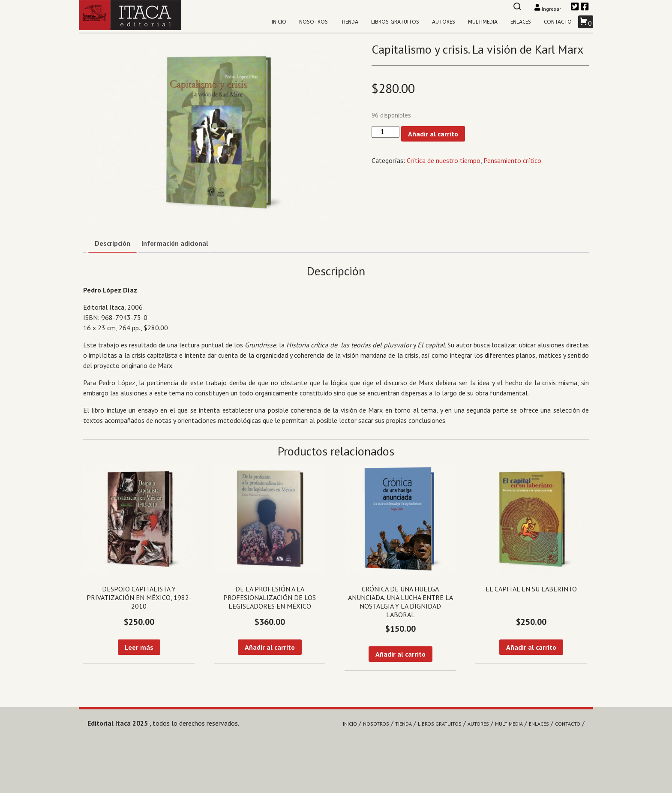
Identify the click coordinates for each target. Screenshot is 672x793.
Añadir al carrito (433, 134)
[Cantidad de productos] (385, 132)
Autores (444, 22)
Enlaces (521, 22)
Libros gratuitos (395, 22)
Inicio (279, 22)
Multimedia (483, 22)
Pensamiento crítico (512, 160)
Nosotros (313, 22)
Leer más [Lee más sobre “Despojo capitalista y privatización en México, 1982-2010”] (139, 647)
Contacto (558, 22)
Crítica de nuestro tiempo (444, 160)
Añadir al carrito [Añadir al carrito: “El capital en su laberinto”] (531, 647)
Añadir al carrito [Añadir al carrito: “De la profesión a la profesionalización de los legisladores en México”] (270, 647)
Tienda (349, 22)
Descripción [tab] (112, 243)
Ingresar (548, 9)
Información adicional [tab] (175, 243)
